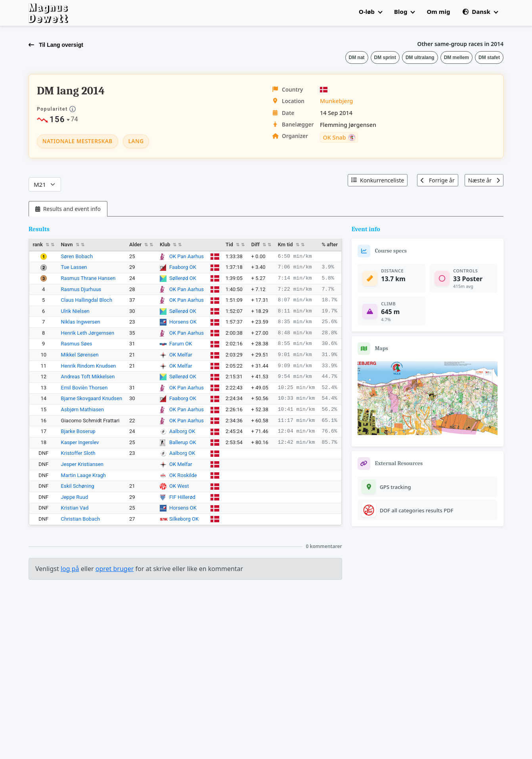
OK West (179, 486)
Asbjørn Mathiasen (83, 409)
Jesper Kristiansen (82, 464)
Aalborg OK (182, 431)
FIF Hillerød (182, 497)
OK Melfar (181, 355)
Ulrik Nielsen (75, 311)
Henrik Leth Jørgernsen (88, 333)
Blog (404, 11)
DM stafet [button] (489, 57)
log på (70, 569)
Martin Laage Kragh (83, 475)
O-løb (370, 11)
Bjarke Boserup (78, 431)
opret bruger (115, 569)
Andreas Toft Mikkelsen (88, 377)
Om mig (438, 11)
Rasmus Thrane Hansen (88, 278)
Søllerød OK (183, 278)
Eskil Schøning (78, 486)
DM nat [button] (357, 57)
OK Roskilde (183, 475)
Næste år (484, 180)
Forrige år (437, 180)
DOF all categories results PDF (417, 510)
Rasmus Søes (77, 344)
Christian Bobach (81, 519)
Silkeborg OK (184, 519)
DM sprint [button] (385, 57)
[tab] (68, 209)
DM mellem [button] (456, 57)
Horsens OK (183, 322)
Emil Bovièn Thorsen (84, 388)
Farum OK (181, 344)
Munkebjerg (337, 101)
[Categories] (45, 185)
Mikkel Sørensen (80, 355)
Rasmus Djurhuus (81, 289)
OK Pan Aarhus (187, 256)
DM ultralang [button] (420, 57)
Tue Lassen (74, 267)
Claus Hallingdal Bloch (87, 300)
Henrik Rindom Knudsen (89, 366)
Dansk (480, 11)
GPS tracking (395, 487)
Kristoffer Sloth (78, 453)
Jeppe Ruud (75, 497)
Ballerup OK (183, 442)
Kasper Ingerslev (80, 442)
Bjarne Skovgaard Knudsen (92, 398)
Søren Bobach (77, 256)
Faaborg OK (183, 267)
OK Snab (334, 138)
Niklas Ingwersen (81, 322)
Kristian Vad (75, 508)
